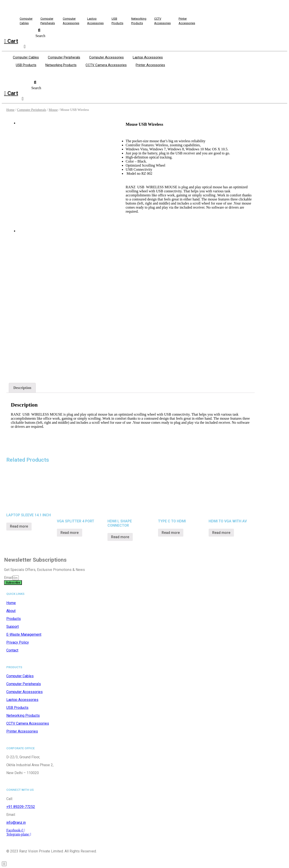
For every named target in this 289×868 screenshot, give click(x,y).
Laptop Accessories (148, 57)
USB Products (26, 65)
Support (13, 627)
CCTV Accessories (162, 21)
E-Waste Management (24, 634)
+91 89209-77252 (21, 807)
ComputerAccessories (71, 21)
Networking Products (61, 65)
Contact (12, 650)
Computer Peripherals (64, 57)
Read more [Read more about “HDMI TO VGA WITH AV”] (221, 533)
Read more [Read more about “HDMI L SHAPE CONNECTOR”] (120, 537)
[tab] (22, 388)
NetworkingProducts (139, 21)
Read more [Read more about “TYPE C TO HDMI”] (171, 533)
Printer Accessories (150, 65)
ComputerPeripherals (48, 21)
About (11, 611)
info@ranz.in (16, 823)
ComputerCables (26, 21)
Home (10, 110)
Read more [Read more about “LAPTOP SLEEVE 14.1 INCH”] (19, 526)
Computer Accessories (106, 57)
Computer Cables (26, 57)
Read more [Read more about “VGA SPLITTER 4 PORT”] (70, 533)
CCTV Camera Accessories (106, 65)
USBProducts (117, 21)
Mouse (53, 110)
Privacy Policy (18, 642)
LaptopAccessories (95, 21)
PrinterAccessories (187, 21)
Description (22, 388)
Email (8, 578)
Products (14, 619)
